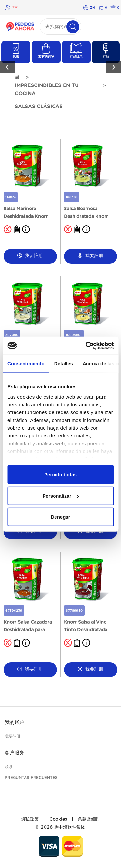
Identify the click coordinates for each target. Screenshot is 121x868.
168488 (72, 197)
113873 (11, 197)
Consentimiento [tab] (26, 363)
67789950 (74, 611)
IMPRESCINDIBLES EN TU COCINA (47, 90)
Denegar (60, 517)
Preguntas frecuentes (31, 778)
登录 (15, 7)
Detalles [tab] (64, 363)
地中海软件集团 (70, 827)
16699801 (74, 335)
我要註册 (30, 256)
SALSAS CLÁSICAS (39, 107)
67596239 (14, 611)
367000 (12, 335)
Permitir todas (60, 474)
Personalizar (61, 496)
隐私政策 (30, 819)
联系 (9, 767)
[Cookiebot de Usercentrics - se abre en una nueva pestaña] (86, 345)
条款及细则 (89, 819)
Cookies (58, 819)
